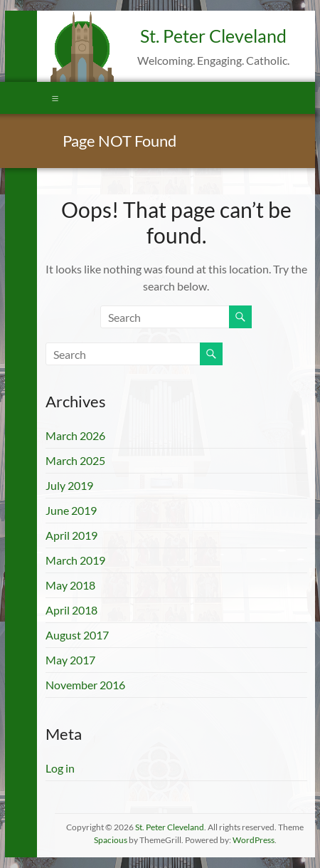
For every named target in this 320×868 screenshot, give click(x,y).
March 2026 (75, 435)
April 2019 (71, 535)
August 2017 (77, 635)
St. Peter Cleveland (213, 36)
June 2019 (71, 510)
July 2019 (69, 485)
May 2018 (70, 585)
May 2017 (70, 660)
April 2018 (71, 610)
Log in (60, 768)
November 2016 (85, 685)
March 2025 (75, 460)
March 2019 (75, 560)
